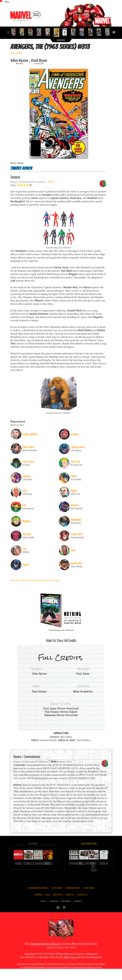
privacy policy (54, 912)
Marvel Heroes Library (46, 955)
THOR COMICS (89, 899)
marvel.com (78, 912)
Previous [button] (8, 32)
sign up (43, 912)
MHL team (69, 968)
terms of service (66, 912)
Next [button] (114, 32)
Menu (7, 2)
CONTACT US (82, 906)
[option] (15, 32)
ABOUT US (70, 906)
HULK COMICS (57, 899)
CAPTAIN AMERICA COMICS (38, 899)
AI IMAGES (38, 906)
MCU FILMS (57, 906)
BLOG (48, 906)
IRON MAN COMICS (73, 899)
